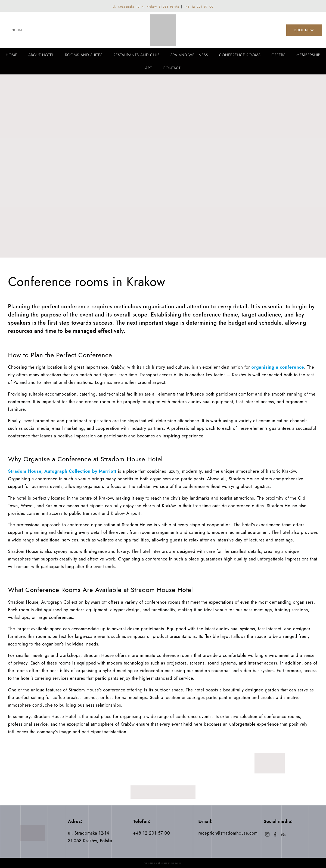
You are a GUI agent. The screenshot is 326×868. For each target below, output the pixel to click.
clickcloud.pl (175, 863)
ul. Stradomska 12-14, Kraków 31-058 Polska (146, 7)
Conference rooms (240, 55)
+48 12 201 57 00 (198, 7)
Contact (172, 68)
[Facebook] (275, 835)
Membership (308, 55)
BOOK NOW (304, 30)
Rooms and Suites (84, 55)
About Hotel (41, 55)
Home (12, 55)
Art (149, 68)
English (16, 30)
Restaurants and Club (136, 55)
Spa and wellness (189, 55)
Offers (279, 55)
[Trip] (283, 835)
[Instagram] (267, 835)
